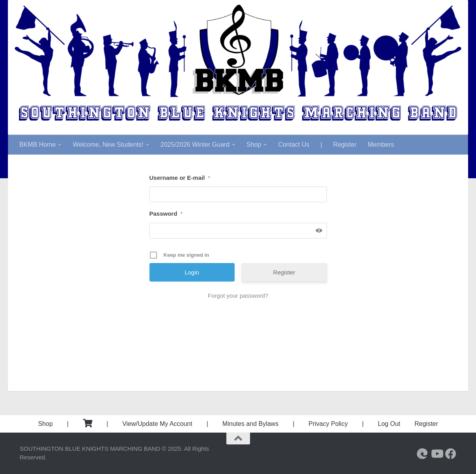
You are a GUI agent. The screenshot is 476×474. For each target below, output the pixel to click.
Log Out (389, 424)
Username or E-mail (180, 178)
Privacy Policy (328, 424)
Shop (254, 145)
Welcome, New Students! (108, 145)
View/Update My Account (157, 424)
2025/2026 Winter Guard (195, 145)
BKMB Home (37, 145)
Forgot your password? (238, 296)
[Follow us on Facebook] (451, 454)
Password (166, 214)
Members (381, 145)
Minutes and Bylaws (250, 424)
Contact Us (294, 145)
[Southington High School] (422, 454)
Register (345, 145)
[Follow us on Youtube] (437, 454)
